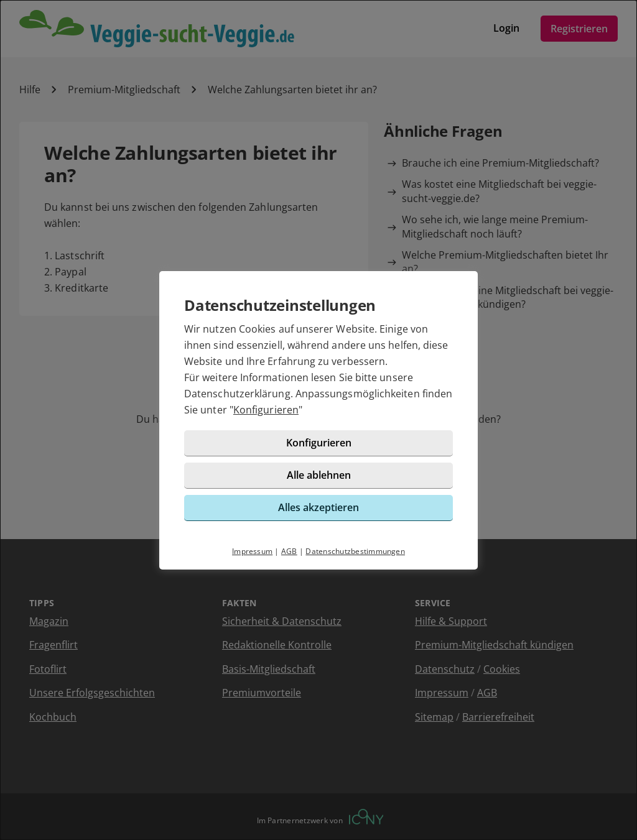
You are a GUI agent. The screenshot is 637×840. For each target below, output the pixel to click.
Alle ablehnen (319, 475)
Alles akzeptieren (318, 507)
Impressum (252, 551)
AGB (289, 551)
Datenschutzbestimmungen (355, 551)
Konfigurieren (266, 410)
